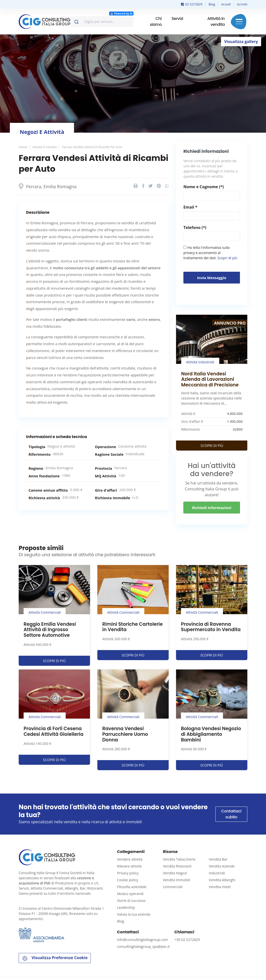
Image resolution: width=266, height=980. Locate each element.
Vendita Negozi (175, 873)
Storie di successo (131, 901)
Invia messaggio (212, 278)
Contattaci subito (231, 814)
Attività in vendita (216, 21)
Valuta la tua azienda (134, 914)
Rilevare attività (129, 866)
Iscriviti (242, 4)
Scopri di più (227, 258)
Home (23, 147)
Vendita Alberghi (222, 880)
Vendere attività (130, 859)
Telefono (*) (195, 227)
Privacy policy (128, 873)
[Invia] (76, 21)
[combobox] (102, 22)
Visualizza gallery (241, 42)
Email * (190, 207)
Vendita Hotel (220, 887)
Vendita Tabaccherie (179, 859)
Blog (212, 4)
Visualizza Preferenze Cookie (55, 958)
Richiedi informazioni (212, 508)
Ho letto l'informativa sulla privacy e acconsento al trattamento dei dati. (210, 253)
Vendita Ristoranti (177, 866)
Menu (239, 22)
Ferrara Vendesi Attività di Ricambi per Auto (92, 147)
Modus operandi (130, 894)
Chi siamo (156, 21)
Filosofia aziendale (132, 887)
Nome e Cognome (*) (204, 187)
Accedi (226, 4)
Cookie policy (128, 880)
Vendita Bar (218, 859)
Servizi (177, 19)
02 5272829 (192, 4)
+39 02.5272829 (187, 940)
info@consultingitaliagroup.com (142, 940)
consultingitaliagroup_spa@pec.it (143, 946)
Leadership (126, 907)
